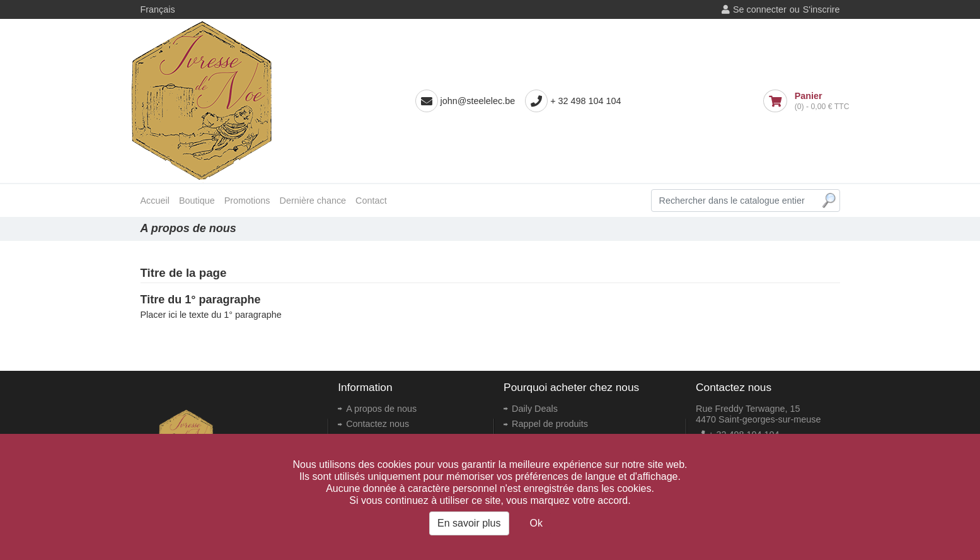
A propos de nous (381, 409)
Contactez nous (378, 424)
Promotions (247, 201)
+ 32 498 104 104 (585, 101)
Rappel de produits (550, 424)
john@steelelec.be (478, 101)
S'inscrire (821, 9)
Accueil (155, 201)
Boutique (197, 201)
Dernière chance (313, 201)
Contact (371, 201)
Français (158, 9)
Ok (536, 523)
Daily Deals (535, 409)
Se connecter (760, 9)
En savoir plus (469, 523)
